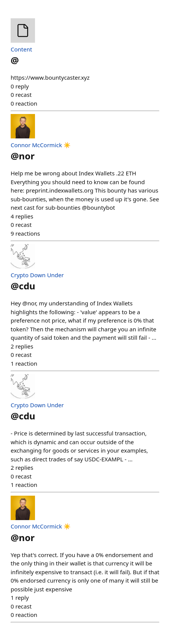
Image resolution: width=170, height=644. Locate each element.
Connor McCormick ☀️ (41, 145)
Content (21, 49)
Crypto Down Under (37, 275)
